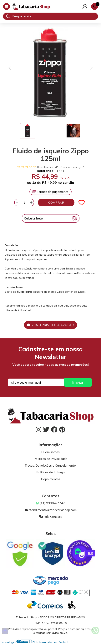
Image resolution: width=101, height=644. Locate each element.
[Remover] (17, 203)
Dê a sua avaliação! (70, 167)
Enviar (78, 382)
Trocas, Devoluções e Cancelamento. (50, 465)
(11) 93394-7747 (50, 503)
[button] (10, 68)
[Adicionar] (31, 203)
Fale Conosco (51, 517)
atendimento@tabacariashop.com (51, 510)
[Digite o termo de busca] (55, 16)
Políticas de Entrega (50, 472)
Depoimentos (51, 479)
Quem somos (50, 452)
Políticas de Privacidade (50, 459)
